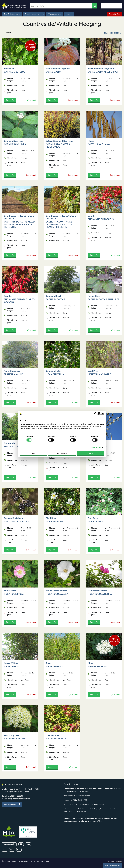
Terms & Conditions (24, 861)
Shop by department (34, 14)
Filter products (113, 33)
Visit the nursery (55, 14)
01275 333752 (17, 796)
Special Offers (115, 14)
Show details (96, 447)
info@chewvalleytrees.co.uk (19, 799)
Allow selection (62, 453)
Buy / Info (10, 100)
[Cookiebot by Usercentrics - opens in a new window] (96, 414)
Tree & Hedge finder (12, 14)
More (69, 14)
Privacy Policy (35, 861)
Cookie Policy (45, 861)
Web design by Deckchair (115, 861)
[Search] (61, 6)
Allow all (90, 453)
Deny (34, 453)
